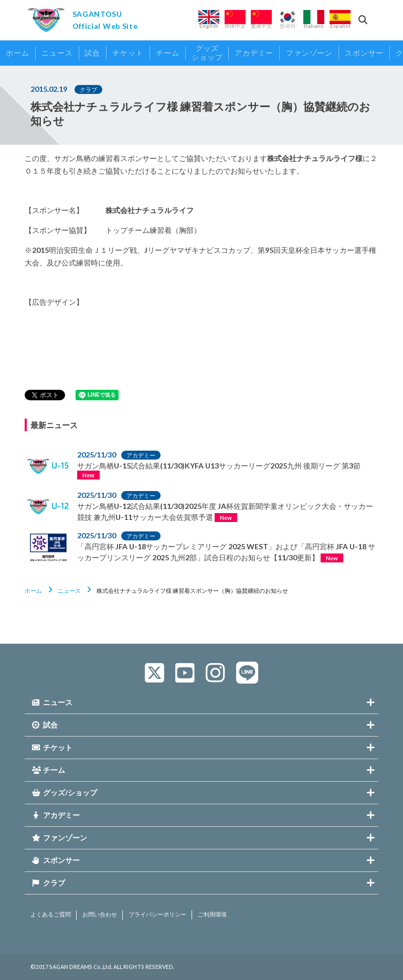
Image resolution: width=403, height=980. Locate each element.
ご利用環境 (212, 914)
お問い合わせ (100, 914)
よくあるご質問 (51, 914)
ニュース (69, 590)
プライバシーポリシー (157, 914)
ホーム (33, 590)
